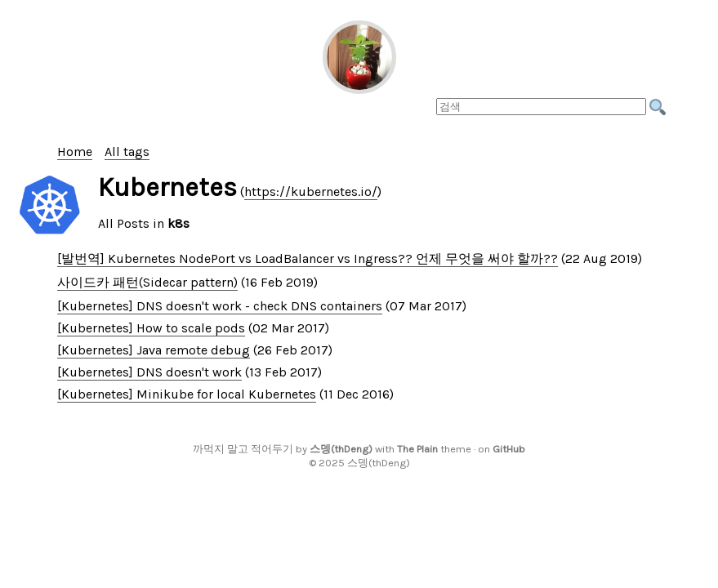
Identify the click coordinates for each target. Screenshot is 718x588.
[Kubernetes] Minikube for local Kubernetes (187, 394)
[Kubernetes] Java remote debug (154, 350)
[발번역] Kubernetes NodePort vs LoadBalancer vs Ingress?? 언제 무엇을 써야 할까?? (308, 258)
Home (75, 151)
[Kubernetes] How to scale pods (151, 328)
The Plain (417, 449)
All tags (127, 151)
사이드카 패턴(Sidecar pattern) (147, 282)
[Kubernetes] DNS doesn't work (149, 372)
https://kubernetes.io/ (311, 192)
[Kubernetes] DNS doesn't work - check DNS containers (220, 306)
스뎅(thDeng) (341, 449)
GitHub (509, 449)
